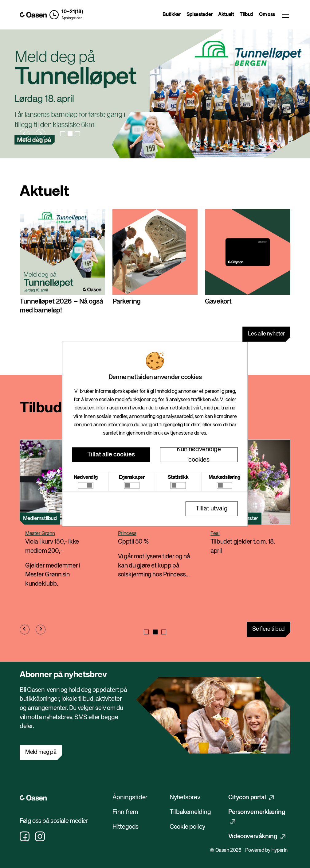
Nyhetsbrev (185, 798)
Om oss (267, 15)
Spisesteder (200, 15)
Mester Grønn (40, 534)
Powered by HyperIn (266, 851)
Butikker (172, 15)
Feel (215, 534)
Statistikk (178, 478)
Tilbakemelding (190, 812)
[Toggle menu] (285, 15)
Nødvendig (86, 478)
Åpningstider (71, 18)
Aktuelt (226, 15)
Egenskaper (132, 478)
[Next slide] (41, 134)
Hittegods (126, 827)
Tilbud (247, 15)
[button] (66, 15)
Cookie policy (187, 827)
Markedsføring (224, 478)
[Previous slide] (25, 134)
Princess (127, 534)
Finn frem (125, 812)
